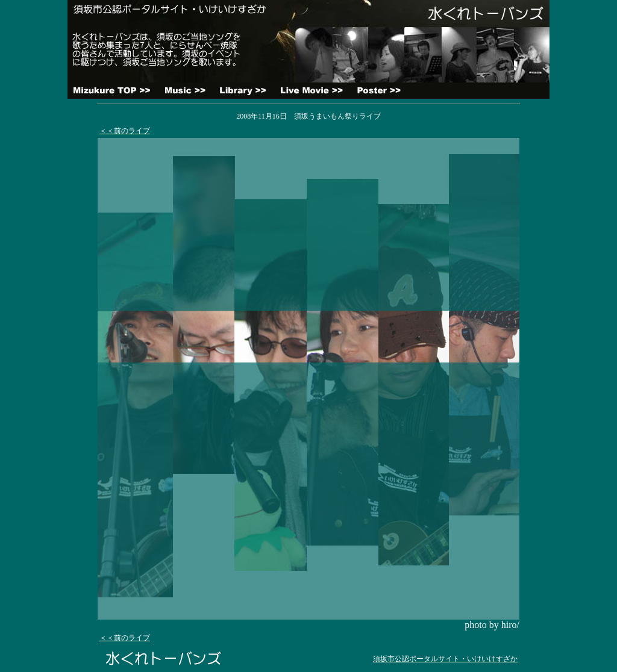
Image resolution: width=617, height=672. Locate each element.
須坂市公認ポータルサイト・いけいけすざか (445, 659)
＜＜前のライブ (125, 131)
